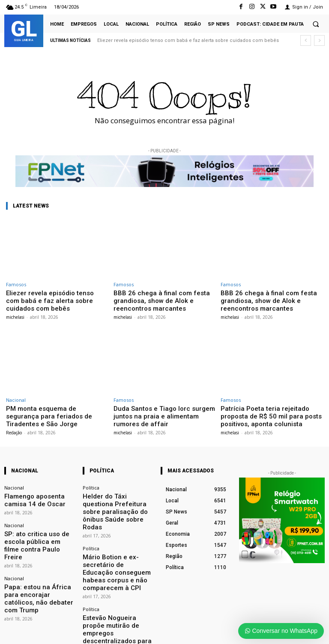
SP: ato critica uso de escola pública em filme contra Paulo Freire (37, 528)
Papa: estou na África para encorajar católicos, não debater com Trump (34, 568)
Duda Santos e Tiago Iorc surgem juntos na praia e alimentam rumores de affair (164, 412)
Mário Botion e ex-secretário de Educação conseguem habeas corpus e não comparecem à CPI (117, 537)
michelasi (15, 308)
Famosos (16, 284)
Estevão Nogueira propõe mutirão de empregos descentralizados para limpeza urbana (117, 582)
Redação (14, 420)
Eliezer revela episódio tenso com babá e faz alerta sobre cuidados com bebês (188, 40)
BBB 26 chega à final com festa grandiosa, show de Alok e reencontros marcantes (164, 299)
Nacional (16, 397)
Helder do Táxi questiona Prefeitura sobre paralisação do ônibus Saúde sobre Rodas (117, 495)
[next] (319, 40)
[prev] (306, 40)
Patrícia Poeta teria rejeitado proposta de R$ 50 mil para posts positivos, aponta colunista (270, 412)
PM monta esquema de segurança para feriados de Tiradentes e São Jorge (56, 408)
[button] (316, 24)
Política (91, 482)
